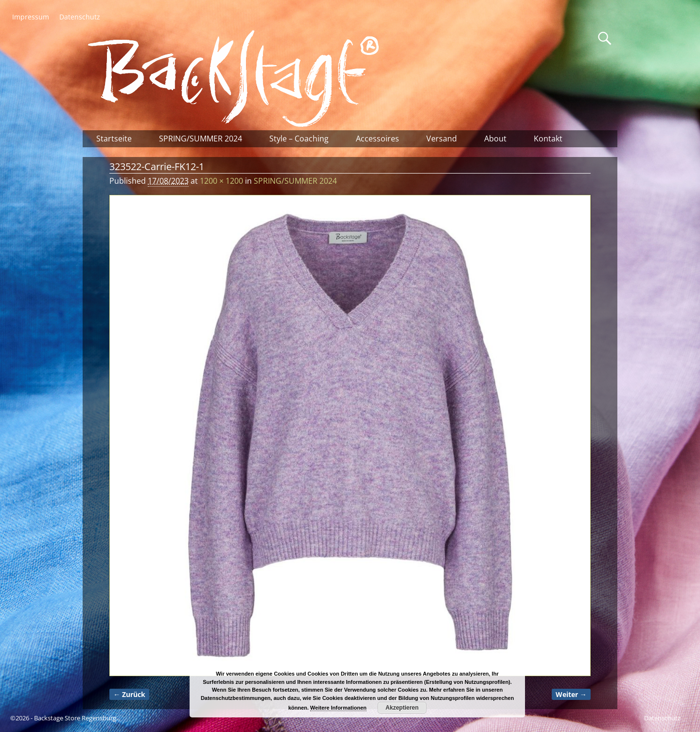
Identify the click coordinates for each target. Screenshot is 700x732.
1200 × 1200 (221, 181)
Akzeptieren (402, 708)
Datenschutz (80, 17)
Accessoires (377, 139)
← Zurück (129, 694)
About (495, 139)
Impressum (31, 17)
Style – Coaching (299, 139)
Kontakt (548, 139)
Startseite (114, 139)
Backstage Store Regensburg (75, 718)
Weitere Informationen (338, 708)
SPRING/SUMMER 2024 (201, 139)
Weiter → (571, 694)
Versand (442, 139)
